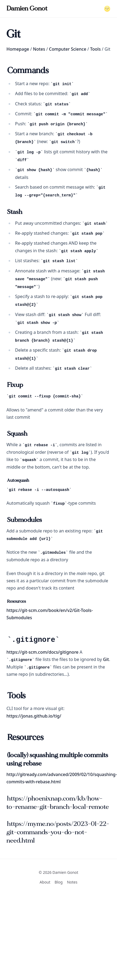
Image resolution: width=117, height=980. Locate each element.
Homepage (18, 49)
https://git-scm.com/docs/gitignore (42, 652)
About (45, 882)
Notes (39, 49)
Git (106, 659)
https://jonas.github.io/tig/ (34, 716)
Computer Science (68, 49)
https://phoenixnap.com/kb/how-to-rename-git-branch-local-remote (58, 803)
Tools (95, 49)
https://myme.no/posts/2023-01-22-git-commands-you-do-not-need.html (58, 832)
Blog (59, 882)
